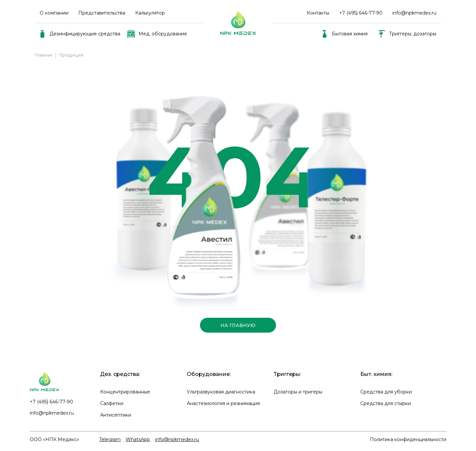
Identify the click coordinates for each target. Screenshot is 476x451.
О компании (54, 13)
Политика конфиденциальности (408, 439)
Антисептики (116, 415)
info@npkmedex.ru (414, 13)
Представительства (102, 13)
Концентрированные (125, 392)
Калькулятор (150, 13)
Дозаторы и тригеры (298, 392)
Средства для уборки (386, 392)
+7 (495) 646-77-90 (51, 402)
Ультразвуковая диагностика (221, 392)
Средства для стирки (386, 403)
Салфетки (112, 403)
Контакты (318, 13)
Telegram (110, 439)
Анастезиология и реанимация (223, 403)
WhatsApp (138, 439)
